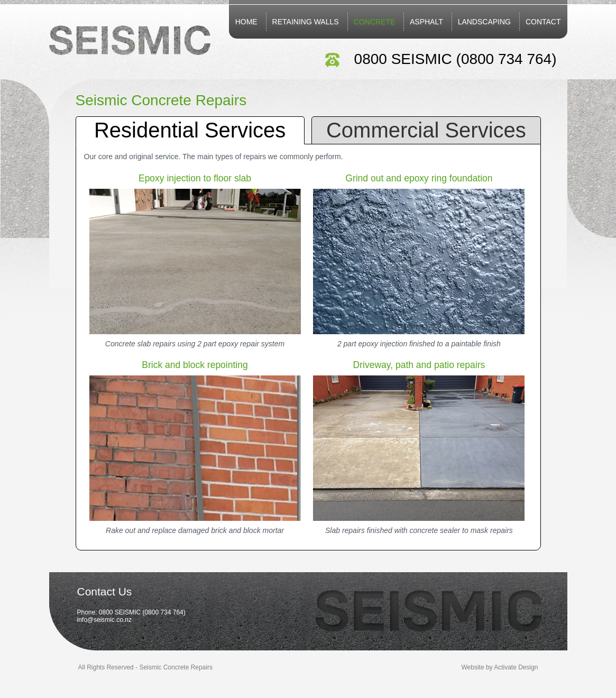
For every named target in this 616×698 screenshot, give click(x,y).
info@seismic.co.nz (104, 620)
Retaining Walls (306, 22)
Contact (543, 22)
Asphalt (426, 22)
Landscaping (484, 22)
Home (246, 22)
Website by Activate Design (500, 667)
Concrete (375, 22)
